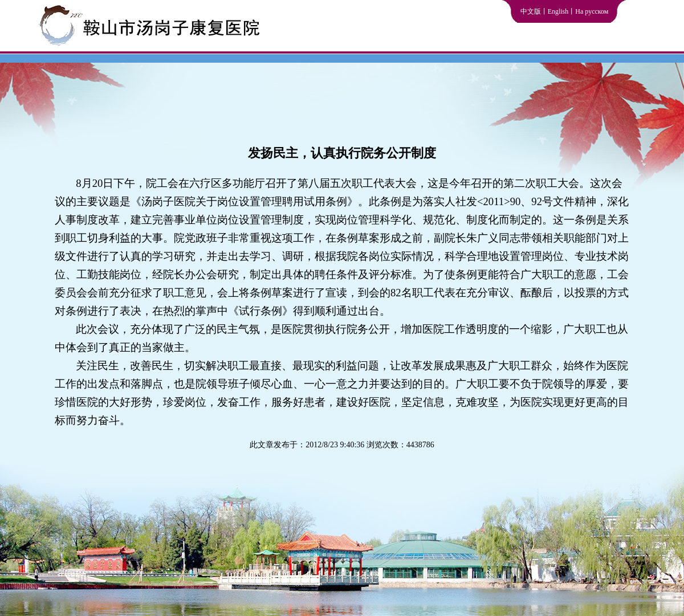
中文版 (531, 11)
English (558, 11)
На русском (592, 11)
